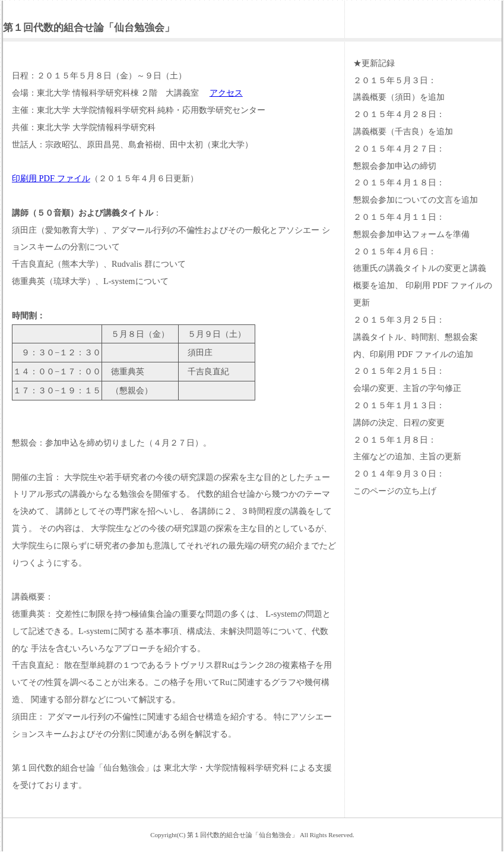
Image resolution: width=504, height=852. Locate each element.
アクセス (226, 93)
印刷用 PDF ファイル (51, 178)
